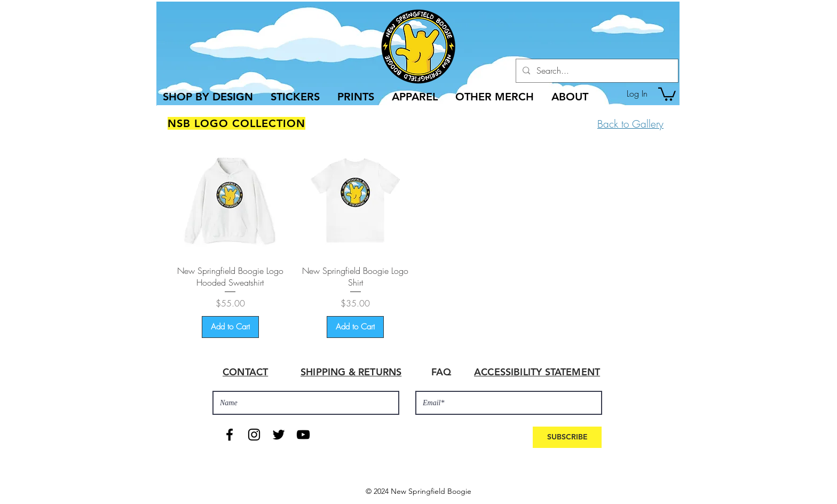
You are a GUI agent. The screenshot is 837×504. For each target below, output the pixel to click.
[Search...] (596, 71)
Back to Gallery (630, 124)
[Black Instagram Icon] (254, 435)
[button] (667, 93)
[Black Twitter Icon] (279, 435)
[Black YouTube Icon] (303, 435)
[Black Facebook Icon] (230, 435)
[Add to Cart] (230, 327)
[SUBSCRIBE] (567, 437)
